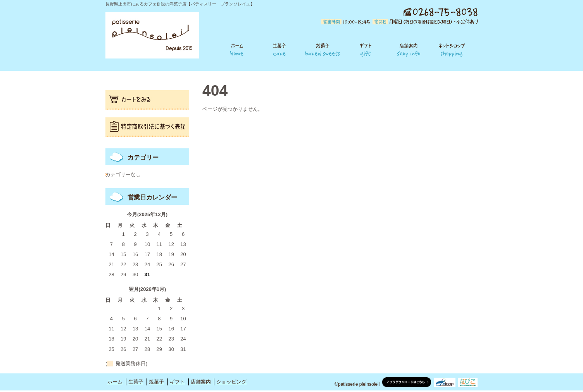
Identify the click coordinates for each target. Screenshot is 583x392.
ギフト (366, 49)
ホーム (234, 49)
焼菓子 (323, 49)
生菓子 (280, 49)
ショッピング (454, 49)
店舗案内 (409, 49)
